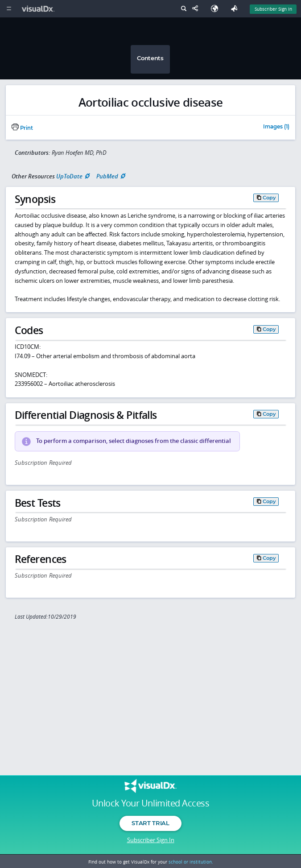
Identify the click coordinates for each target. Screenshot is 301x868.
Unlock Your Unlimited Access (150, 803)
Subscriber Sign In (151, 840)
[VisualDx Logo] (39, 9)
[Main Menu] (9, 9)
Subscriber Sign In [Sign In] (273, 9)
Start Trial (150, 823)
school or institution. (191, 862)
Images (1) (276, 127)
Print (22, 128)
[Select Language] (217, 9)
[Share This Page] (197, 9)
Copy (269, 198)
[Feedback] (236, 9)
